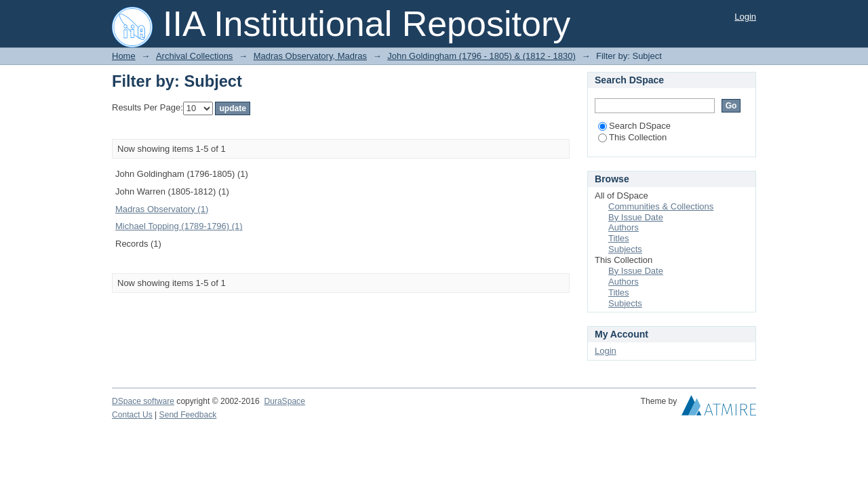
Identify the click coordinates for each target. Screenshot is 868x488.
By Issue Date (636, 217)
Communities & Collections (661, 206)
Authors (624, 227)
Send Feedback (188, 415)
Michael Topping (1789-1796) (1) (179, 226)
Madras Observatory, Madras (310, 56)
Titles (619, 238)
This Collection (632, 137)
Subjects (625, 249)
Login (745, 17)
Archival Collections (194, 56)
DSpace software (143, 401)
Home (124, 56)
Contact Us (132, 415)
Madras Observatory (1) (162, 209)
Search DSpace (634, 126)
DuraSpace (284, 401)
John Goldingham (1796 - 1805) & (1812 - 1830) (481, 56)
